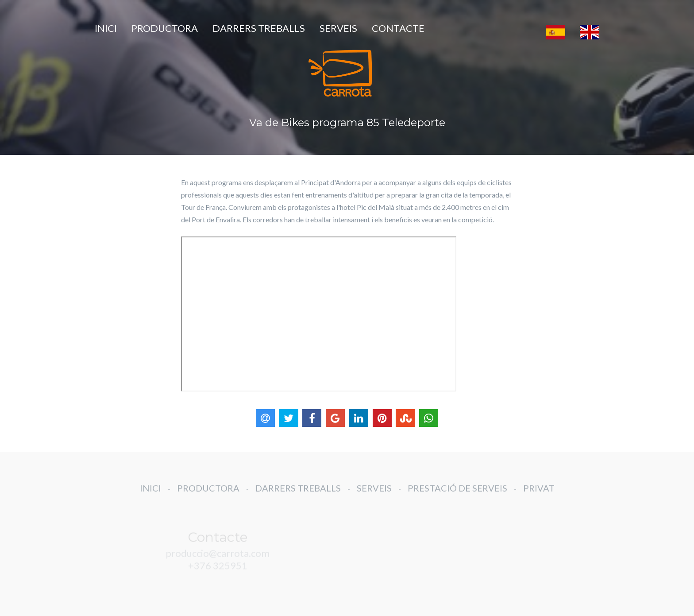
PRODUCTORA (165, 28)
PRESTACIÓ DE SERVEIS (457, 494)
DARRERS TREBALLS (259, 28)
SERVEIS (338, 28)
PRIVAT (539, 494)
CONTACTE (398, 28)
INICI (106, 28)
